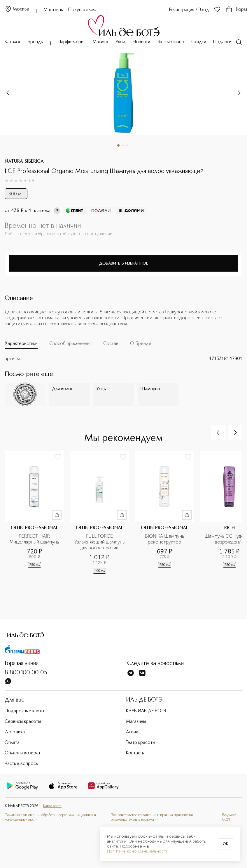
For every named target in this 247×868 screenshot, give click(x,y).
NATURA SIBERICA (24, 162)
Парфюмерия (72, 42)
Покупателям (82, 10)
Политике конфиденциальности (138, 851)
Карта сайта (52, 806)
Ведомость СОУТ (230, 817)
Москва (17, 9)
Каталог (13, 42)
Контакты (135, 753)
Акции (132, 732)
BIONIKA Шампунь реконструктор (165, 539)
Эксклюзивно (171, 42)
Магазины (54, 10)
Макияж (100, 42)
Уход (121, 42)
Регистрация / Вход (189, 10)
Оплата (12, 743)
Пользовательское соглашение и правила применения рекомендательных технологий (152, 817)
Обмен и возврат (23, 753)
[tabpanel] (123, 359)
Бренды (36, 42)
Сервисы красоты (23, 722)
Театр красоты (141, 743)
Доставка (15, 732)
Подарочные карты (24, 711)
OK (225, 844)
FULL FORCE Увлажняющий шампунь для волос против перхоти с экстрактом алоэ (100, 542)
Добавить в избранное (124, 263)
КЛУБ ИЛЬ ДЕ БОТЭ (146, 711)
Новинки (141, 42)
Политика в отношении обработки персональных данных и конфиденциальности (50, 817)
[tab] (21, 345)
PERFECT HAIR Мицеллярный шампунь (34, 539)
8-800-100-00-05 (26, 673)
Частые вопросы (22, 764)
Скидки (199, 42)
